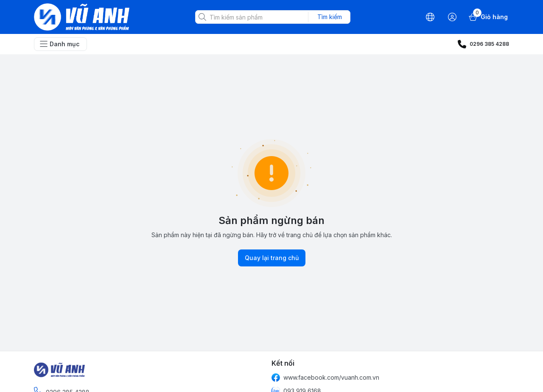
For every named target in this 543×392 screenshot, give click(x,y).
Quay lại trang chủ (272, 258)
